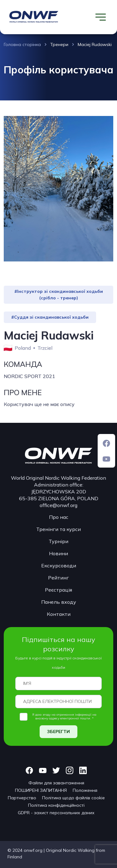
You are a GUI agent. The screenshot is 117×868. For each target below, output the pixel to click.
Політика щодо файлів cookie (73, 798)
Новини (58, 553)
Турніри (58, 541)
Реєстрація (58, 590)
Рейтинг (58, 578)
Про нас (59, 517)
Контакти (59, 614)
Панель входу (59, 602)
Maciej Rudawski (95, 44)
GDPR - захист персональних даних (56, 813)
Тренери (59, 44)
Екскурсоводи (59, 566)
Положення (85, 790)
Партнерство (22, 798)
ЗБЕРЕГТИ (58, 732)
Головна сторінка (22, 44)
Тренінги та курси (58, 529)
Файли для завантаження (56, 783)
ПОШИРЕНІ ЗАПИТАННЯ (41, 790)
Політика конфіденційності (56, 805)
